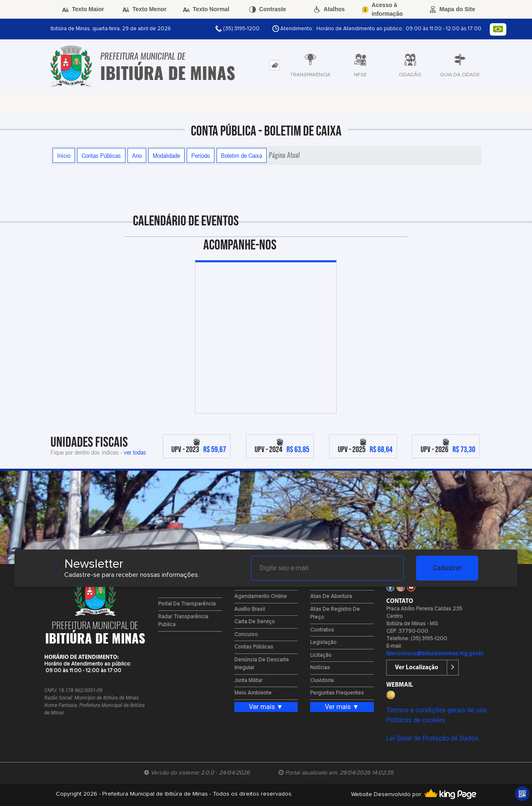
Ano (137, 155)
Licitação (321, 655)
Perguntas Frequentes (337, 693)
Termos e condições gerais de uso (437, 710)
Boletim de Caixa (242, 155)
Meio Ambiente (253, 693)
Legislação (323, 643)
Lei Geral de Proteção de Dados (432, 738)
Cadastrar (447, 568)
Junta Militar (248, 681)
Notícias (320, 668)
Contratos (322, 630)
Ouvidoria (322, 681)
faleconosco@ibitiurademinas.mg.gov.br (435, 654)
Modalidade (166, 155)
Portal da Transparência (187, 604)
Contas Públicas (101, 155)
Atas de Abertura (331, 597)
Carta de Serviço (255, 622)
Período (201, 155)
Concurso (246, 635)
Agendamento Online (261, 597)
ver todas (135, 452)
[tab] (275, 65)
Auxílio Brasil (250, 609)
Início (64, 155)
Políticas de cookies (416, 720)
